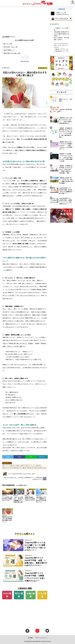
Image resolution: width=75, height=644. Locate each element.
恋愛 (25, 468)
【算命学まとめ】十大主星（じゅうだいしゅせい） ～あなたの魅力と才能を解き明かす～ (66, 121)
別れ (19, 466)
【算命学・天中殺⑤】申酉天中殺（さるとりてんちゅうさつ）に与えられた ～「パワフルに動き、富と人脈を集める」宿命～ (66, 132)
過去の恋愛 (43, 468)
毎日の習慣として (9, 50)
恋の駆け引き (18, 468)
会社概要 (30, 638)
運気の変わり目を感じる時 (12, 53)
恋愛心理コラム (8, 463)
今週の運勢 (31, 595)
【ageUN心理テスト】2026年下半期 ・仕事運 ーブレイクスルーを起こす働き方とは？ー (66, 201)
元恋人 (14, 466)
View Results (25, 61)
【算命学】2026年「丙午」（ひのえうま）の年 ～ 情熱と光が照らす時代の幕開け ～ (66, 180)
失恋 (24, 466)
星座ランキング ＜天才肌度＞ (66, 100)
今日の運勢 (7, 595)
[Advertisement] (25, 20)
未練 (37, 468)
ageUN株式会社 (37, 641)
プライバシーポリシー (41, 638)
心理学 (39, 466)
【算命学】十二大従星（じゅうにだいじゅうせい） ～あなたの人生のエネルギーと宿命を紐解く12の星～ (66, 157)
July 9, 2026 (65, 51)
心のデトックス (31, 466)
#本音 (60, 45)
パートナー (7, 466)
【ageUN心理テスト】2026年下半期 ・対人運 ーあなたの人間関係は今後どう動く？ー (66, 191)
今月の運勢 (42, 595)
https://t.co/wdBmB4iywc (61, 43)
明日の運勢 (19, 595)
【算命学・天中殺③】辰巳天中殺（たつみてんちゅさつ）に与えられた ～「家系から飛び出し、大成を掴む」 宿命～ (66, 169)
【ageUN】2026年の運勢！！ (65, 110)
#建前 (63, 45)
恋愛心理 (31, 468)
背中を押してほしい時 (11, 47)
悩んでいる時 (8, 44)
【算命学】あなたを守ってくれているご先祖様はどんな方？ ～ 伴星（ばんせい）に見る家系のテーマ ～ (66, 145)
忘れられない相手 (8, 468)
